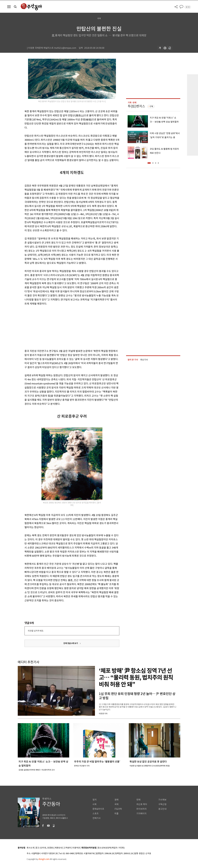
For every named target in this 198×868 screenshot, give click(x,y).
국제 (116, 804)
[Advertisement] (65, 327)
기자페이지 (141, 814)
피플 (116, 814)
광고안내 (162, 809)
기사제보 (162, 800)
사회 (95, 804)
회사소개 (30, 848)
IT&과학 (118, 809)
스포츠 (96, 814)
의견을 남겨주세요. (36, 631)
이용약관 (76, 848)
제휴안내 (59, 848)
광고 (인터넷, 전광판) (45, 848)
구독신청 (162, 804)
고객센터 (67, 848)
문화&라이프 (98, 809)
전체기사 (97, 818)
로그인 (188, 7)
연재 (138, 800)
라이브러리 (141, 809)
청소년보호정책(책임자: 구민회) (111, 848)
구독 (151, 106)
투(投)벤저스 (136, 106)
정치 (95, 800)
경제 (116, 800)
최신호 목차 (142, 804)
